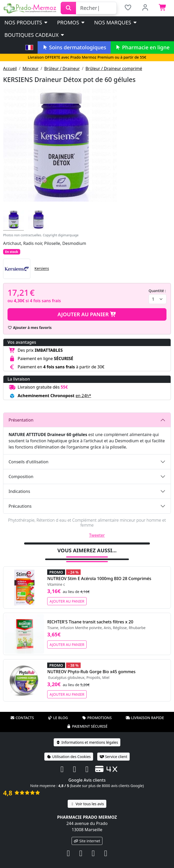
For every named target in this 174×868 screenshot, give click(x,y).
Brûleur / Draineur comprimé (114, 68)
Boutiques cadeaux (35, 35)
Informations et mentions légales (87, 742)
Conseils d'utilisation (29, 462)
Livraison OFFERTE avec (87, 57)
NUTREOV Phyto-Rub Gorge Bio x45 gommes (91, 672)
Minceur (31, 68)
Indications (19, 491)
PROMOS (71, 22)
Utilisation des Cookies (69, 757)
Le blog (58, 718)
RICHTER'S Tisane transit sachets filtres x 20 (90, 622)
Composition (21, 477)
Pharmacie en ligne (142, 47)
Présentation (21, 420)
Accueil (10, 68)
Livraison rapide (145, 718)
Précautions (20, 506)
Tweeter (97, 535)
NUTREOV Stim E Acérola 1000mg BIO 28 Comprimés (99, 578)
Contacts (22, 718)
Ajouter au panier (87, 314)
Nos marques (116, 22)
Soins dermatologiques (74, 47)
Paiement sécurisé (87, 726)
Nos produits (26, 22)
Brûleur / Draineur (62, 68)
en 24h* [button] (83, 396)
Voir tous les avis (87, 804)
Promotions (97, 718)
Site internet (87, 841)
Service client (113, 757)
